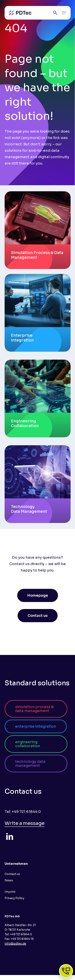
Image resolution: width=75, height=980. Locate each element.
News (9, 880)
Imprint (10, 892)
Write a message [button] (24, 823)
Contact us (12, 874)
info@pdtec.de (15, 943)
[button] (64, 13)
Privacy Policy (14, 898)
